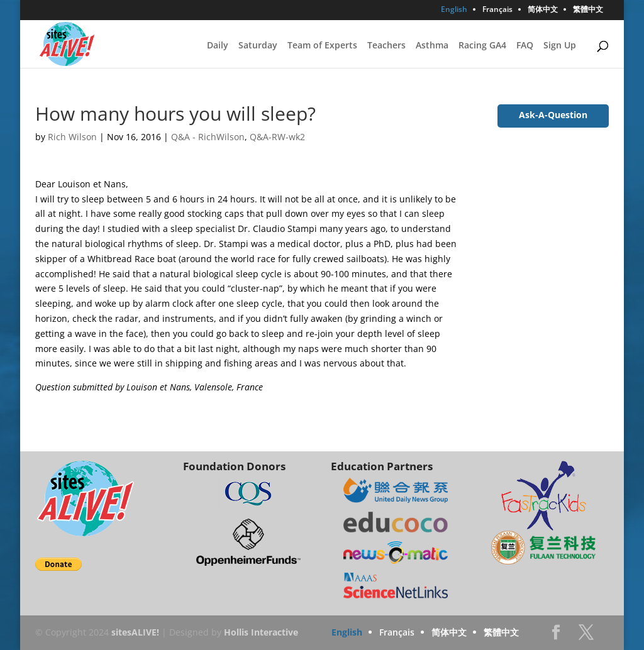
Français (497, 10)
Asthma (432, 46)
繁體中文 (588, 10)
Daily (218, 46)
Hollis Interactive (261, 632)
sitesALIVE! (135, 632)
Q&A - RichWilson (208, 137)
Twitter (586, 636)
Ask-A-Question (553, 115)
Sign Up (560, 46)
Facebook (556, 636)
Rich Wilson (72, 137)
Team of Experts (322, 46)
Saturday (258, 46)
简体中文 (543, 10)
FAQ (525, 46)
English (454, 10)
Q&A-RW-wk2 (277, 137)
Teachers (386, 46)
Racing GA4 (482, 46)
